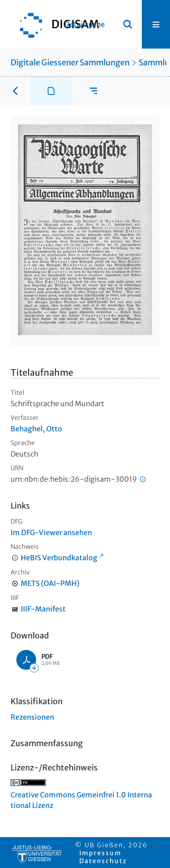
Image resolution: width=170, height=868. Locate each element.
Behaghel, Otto (36, 429)
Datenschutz (103, 861)
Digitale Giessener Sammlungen (70, 62)
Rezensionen (32, 717)
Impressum (100, 853)
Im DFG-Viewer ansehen (51, 532)
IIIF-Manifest (43, 609)
